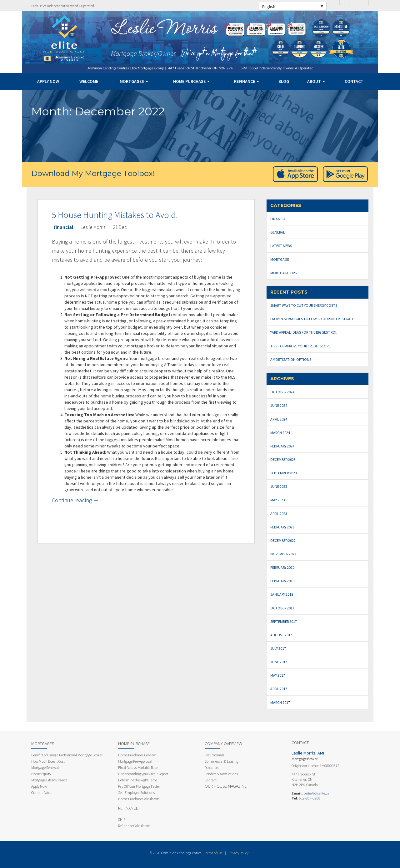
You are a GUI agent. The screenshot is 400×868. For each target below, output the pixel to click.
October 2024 (282, 392)
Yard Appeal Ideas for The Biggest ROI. (304, 332)
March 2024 (280, 433)
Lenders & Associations (221, 774)
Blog (284, 81)
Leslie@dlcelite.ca (316, 793)
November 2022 (283, 554)
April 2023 (279, 514)
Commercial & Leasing (222, 761)
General (278, 232)
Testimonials (214, 755)
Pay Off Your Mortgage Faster (139, 786)
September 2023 (284, 473)
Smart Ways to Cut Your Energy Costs (304, 305)
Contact (354, 81)
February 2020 (282, 567)
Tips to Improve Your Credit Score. (301, 346)
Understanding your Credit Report (143, 774)
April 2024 (279, 419)
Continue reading (75, 500)
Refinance (247, 81)
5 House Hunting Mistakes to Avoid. (115, 215)
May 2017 (278, 675)
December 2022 (283, 540)
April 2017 (279, 689)
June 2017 (279, 662)
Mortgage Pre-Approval (135, 761)
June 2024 (279, 405)
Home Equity (41, 774)
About (316, 81)
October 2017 (282, 608)
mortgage (280, 259)
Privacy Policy (238, 853)
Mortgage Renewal (45, 767)
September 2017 (284, 621)
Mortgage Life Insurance (49, 780)
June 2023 (279, 486)
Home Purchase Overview (137, 755)
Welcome (89, 81)
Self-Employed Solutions (136, 792)
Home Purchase (191, 81)
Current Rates (41, 792)
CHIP (122, 819)
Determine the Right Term (138, 780)
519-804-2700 (310, 798)
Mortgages (134, 81)
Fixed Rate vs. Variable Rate (138, 767)
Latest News (281, 246)
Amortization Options (291, 359)
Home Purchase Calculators (139, 799)
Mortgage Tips (283, 273)
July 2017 (278, 648)
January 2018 (282, 594)
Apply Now (48, 81)
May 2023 (278, 500)
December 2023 (283, 459)
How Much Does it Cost (48, 761)
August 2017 (281, 635)
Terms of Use (213, 853)
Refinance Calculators (134, 826)
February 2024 (282, 446)
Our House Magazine (226, 786)
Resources (212, 767)
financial (63, 227)
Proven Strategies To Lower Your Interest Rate (312, 319)
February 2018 (282, 581)
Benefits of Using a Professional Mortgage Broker (67, 755)
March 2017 (280, 702)
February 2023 (282, 527)
